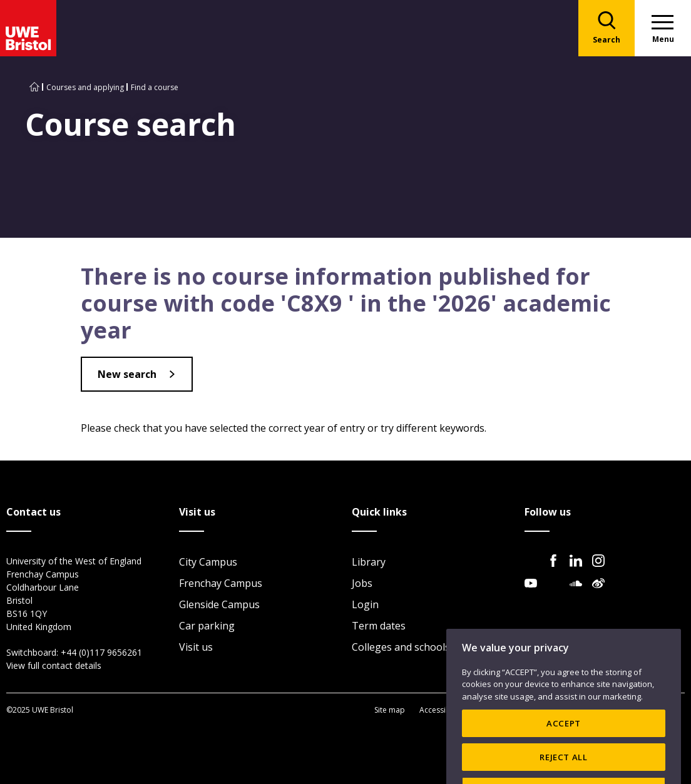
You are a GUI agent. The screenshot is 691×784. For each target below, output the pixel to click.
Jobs (362, 583)
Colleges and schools (401, 647)
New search (127, 374)
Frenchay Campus (221, 583)
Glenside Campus (219, 604)
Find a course (155, 87)
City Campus (208, 562)
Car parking (207, 626)
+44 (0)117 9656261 (101, 652)
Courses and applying (85, 87)
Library (369, 562)
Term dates (379, 626)
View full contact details (54, 665)
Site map (390, 710)
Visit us (196, 647)
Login (365, 604)
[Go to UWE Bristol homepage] (34, 87)
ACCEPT (564, 745)
